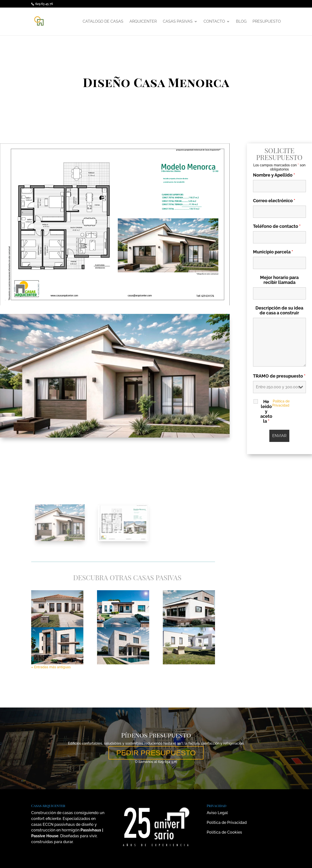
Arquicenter (143, 22)
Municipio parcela (274, 252)
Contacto (214, 22)
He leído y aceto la (267, 411)
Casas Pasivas (178, 22)
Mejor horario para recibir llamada (281, 280)
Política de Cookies (224, 832)
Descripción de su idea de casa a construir (281, 310)
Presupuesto (267, 22)
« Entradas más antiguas (51, 667)
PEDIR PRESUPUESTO (156, 753)
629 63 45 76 (44, 4)
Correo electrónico (275, 201)
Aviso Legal (217, 813)
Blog (241, 22)
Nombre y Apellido (275, 175)
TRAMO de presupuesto (280, 376)
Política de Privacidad (282, 403)
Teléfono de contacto (278, 226)
